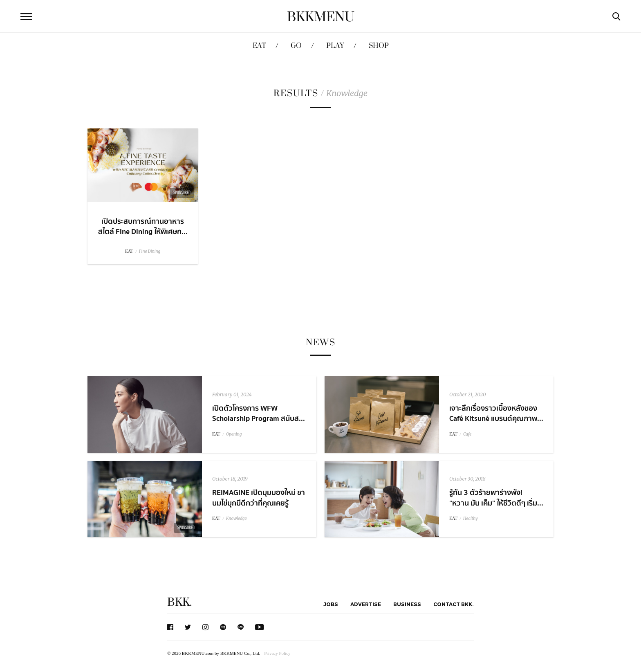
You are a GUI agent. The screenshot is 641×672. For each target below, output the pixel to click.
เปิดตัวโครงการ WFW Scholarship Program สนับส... (259, 414)
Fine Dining (150, 251)
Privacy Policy (277, 653)
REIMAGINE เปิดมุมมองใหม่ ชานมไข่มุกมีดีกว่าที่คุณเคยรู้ (259, 498)
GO (296, 46)
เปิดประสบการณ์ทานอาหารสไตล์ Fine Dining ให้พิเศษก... (143, 227)
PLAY (335, 46)
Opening (234, 434)
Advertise (366, 604)
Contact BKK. (454, 604)
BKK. (179, 602)
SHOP (379, 46)
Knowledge (236, 518)
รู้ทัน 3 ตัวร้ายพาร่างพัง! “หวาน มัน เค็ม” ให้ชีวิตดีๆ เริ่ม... (496, 498)
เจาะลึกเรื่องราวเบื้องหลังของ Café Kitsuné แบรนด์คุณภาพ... (496, 414)
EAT (259, 46)
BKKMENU (321, 17)
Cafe (467, 434)
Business (407, 604)
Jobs (331, 604)
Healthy (471, 518)
